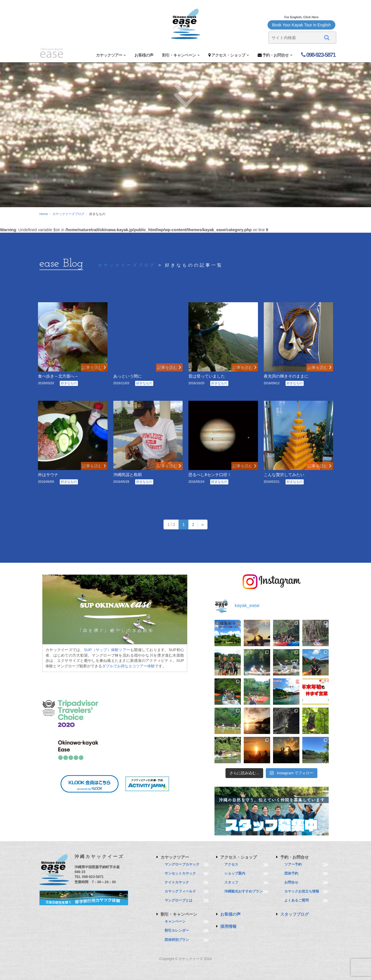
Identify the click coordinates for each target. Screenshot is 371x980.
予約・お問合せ (275, 55)
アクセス (231, 864)
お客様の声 (144, 55)
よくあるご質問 (297, 900)
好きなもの (69, 383)
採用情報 (228, 926)
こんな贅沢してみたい (284, 475)
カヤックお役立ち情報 (302, 891)
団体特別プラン (177, 940)
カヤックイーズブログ (68, 214)
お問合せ (291, 882)
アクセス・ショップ (229, 55)
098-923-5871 (318, 55)
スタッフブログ (294, 914)
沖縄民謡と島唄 (128, 475)
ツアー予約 (293, 864)
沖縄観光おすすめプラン (243, 891)
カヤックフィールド (180, 891)
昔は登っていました (207, 376)
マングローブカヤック (182, 864)
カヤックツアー (111, 55)
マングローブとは (179, 900)
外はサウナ (48, 475)
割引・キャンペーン (181, 55)
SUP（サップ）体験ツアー (107, 650)
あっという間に (128, 376)
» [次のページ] (203, 524)
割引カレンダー (177, 930)
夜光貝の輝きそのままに (286, 376)
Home (44, 214)
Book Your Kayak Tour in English (301, 25)
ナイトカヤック (177, 882)
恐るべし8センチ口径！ (210, 475)
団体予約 (291, 873)
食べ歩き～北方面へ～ (58, 376)
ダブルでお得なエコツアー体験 (128, 666)
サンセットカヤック (180, 873)
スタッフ (231, 882)
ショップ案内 (235, 873)
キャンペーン (175, 921)
